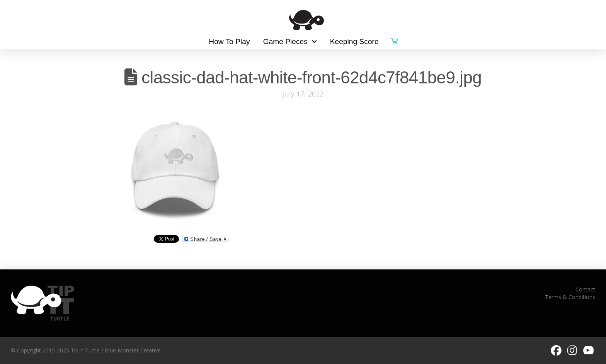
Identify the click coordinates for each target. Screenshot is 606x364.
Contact (585, 289)
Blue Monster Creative (133, 350)
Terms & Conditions (570, 297)
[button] (395, 40)
